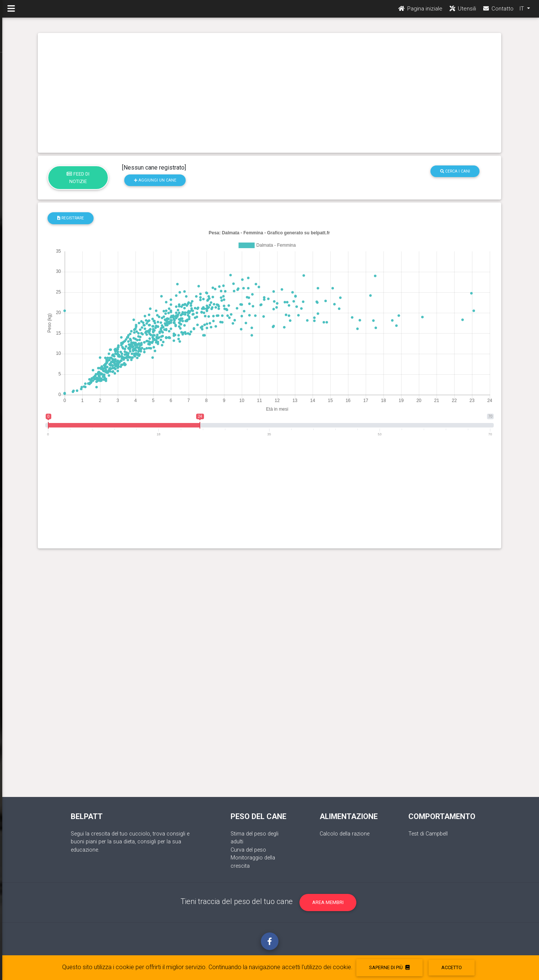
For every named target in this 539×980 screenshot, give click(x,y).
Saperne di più (389, 967)
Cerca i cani (455, 171)
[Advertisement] (270, 93)
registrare (71, 218)
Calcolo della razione (345, 834)
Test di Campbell (428, 834)
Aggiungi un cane (155, 180)
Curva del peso (248, 850)
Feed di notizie (78, 177)
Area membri (328, 902)
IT (523, 12)
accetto (452, 967)
